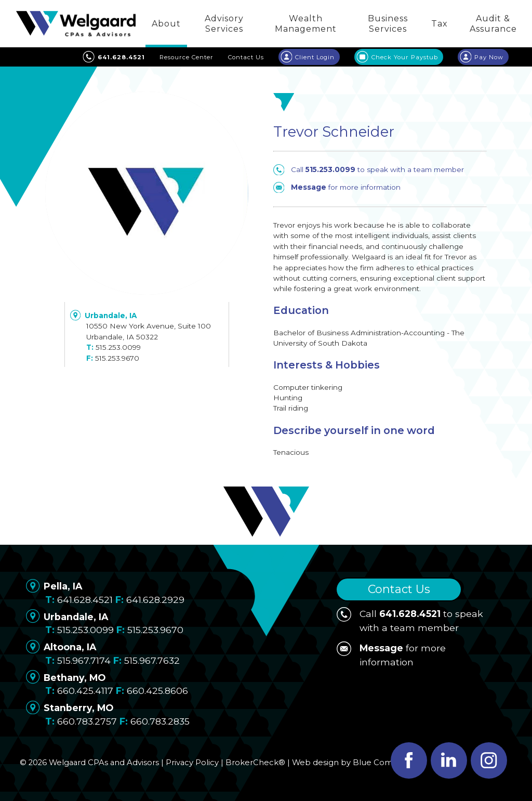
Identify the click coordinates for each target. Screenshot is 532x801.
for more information (337, 187)
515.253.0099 (118, 347)
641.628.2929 (155, 600)
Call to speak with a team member (369, 169)
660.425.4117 (85, 691)
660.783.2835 (160, 721)
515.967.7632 (152, 660)
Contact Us (399, 589)
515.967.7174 (84, 660)
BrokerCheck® (255, 763)
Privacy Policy (192, 763)
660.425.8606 (157, 691)
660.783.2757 (87, 721)
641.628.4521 (85, 600)
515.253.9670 (117, 358)
